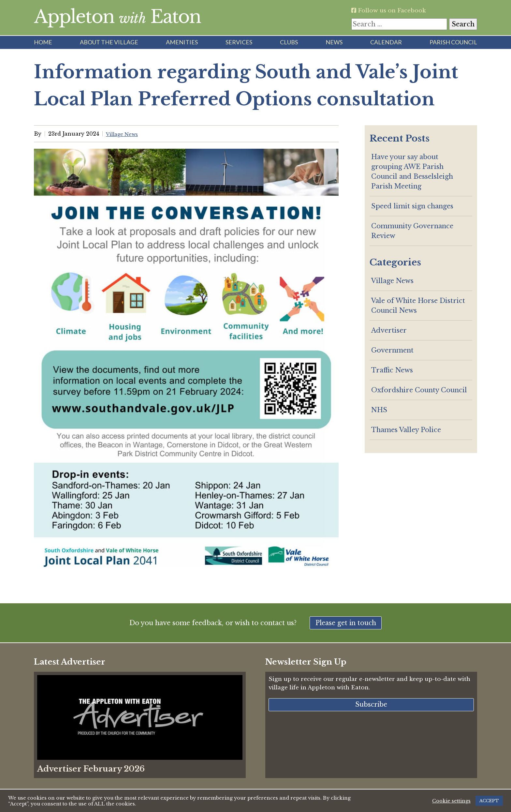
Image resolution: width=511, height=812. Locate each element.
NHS (379, 410)
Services (239, 42)
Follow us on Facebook (393, 10)
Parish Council (453, 42)
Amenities (182, 42)
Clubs (289, 42)
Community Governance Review (412, 231)
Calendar (386, 42)
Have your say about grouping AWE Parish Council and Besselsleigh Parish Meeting (412, 172)
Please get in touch (346, 623)
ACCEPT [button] (489, 801)
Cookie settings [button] (451, 801)
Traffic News (392, 370)
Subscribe (371, 707)
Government (392, 350)
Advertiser (389, 330)
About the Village (109, 42)
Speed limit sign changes (412, 206)
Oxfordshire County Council (419, 390)
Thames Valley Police (406, 430)
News (334, 42)
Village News (392, 281)
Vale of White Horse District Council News (418, 306)
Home (43, 42)
